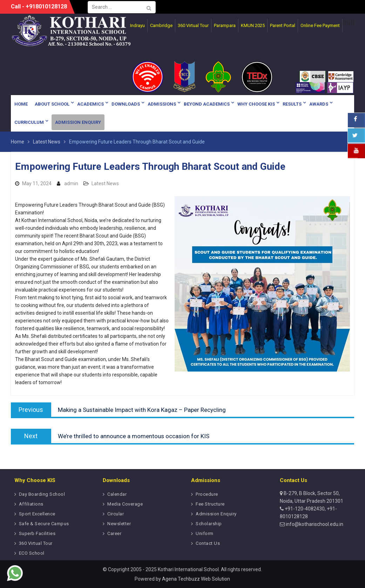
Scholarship (209, 524)
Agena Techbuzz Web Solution (196, 579)
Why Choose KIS (256, 104)
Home (21, 104)
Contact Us (208, 543)
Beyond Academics (207, 104)
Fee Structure (210, 504)
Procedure (207, 494)
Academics (90, 104)
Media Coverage (125, 504)
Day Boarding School (42, 494)
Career (114, 533)
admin (71, 183)
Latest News (105, 183)
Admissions (162, 104)
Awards (319, 104)
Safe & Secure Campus (44, 524)
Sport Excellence (37, 514)
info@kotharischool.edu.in (314, 524)
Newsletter (119, 524)
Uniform (205, 533)
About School (52, 104)
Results (292, 104)
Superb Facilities (37, 533)
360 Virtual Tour (36, 543)
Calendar (117, 494)
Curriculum (29, 122)
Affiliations (31, 504)
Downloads (126, 104)
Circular (116, 514)
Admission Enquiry (78, 122)
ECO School (32, 553)
